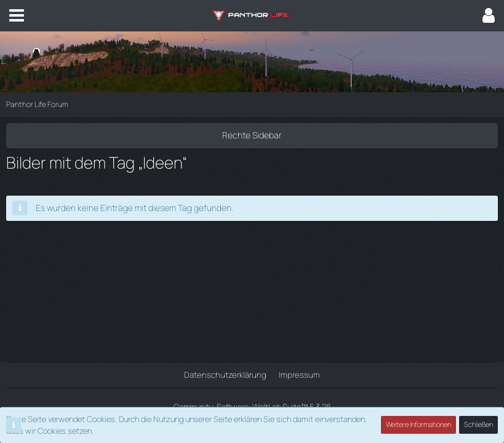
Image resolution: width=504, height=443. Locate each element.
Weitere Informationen (419, 425)
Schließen (479, 425)
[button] (17, 15)
